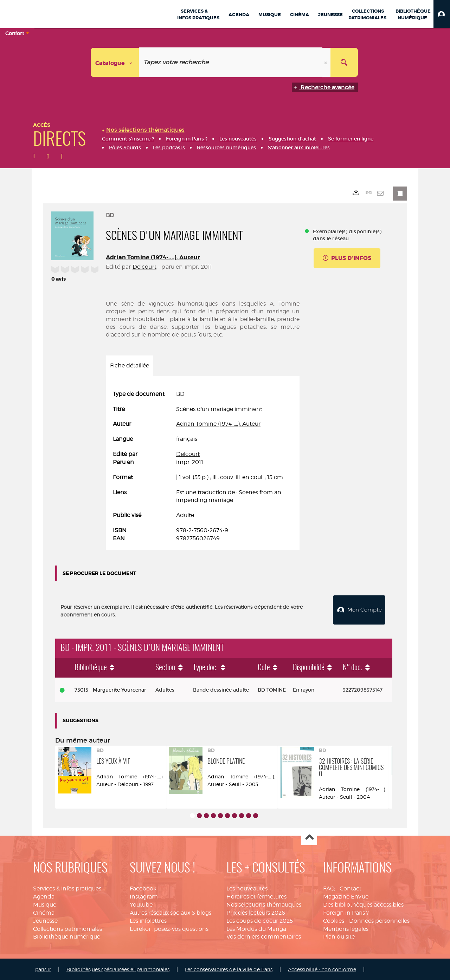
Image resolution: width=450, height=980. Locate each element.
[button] (442, 14)
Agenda (44, 896)
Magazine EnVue (346, 896)
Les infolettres (148, 920)
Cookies (334, 920)
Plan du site (339, 936)
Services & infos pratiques (67, 888)
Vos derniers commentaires (264, 936)
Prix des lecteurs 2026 (256, 912)
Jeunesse (45, 920)
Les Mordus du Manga (256, 928)
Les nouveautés (247, 888)
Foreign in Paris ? (346, 912)
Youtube (141, 904)
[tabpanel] (203, 466)
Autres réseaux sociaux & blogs (171, 912)
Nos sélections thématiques (264, 904)
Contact (351, 888)
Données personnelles (379, 920)
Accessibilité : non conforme (322, 969)
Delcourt (144, 267)
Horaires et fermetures (256, 896)
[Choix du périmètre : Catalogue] (115, 62)
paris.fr (43, 969)
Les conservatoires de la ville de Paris (229, 969)
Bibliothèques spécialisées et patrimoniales (118, 969)
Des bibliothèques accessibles (363, 904)
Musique (45, 904)
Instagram (144, 896)
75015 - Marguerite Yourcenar (110, 689)
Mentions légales (346, 928)
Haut (309, 837)
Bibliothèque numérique (67, 936)
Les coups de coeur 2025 (260, 920)
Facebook (143, 888)
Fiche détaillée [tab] (130, 365)
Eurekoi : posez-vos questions (169, 928)
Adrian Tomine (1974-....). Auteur (153, 257)
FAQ (329, 888)
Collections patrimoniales (67, 928)
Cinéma (44, 912)
